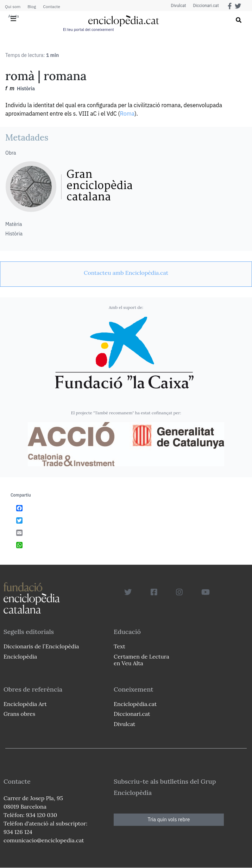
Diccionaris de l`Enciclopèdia (41, 646)
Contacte (51, 7)
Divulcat (179, 6)
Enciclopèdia (20, 656)
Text (119, 646)
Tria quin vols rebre (169, 820)
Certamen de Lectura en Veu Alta (141, 660)
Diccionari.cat (206, 6)
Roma (127, 114)
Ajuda (14, 16)
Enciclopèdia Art (25, 704)
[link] (126, 273)
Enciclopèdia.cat (135, 704)
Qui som (13, 7)
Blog (32, 7)
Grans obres (19, 714)
